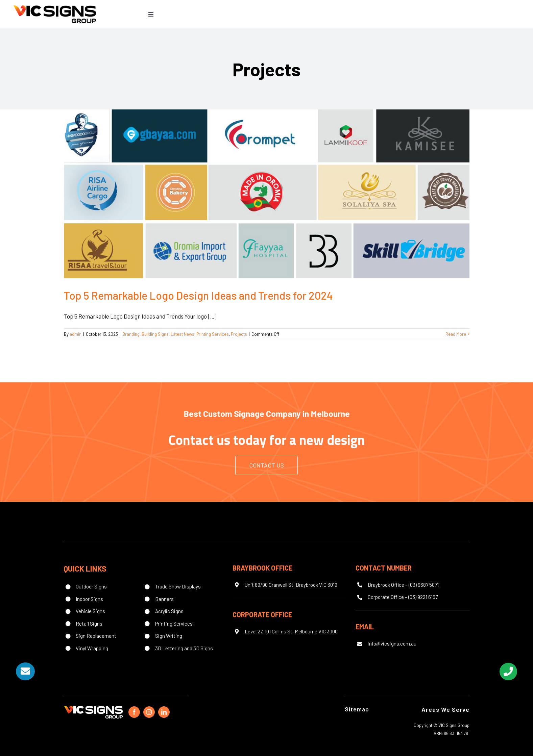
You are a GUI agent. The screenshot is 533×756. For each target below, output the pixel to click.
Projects (239, 334)
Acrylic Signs (169, 611)
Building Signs (155, 334)
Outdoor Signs (91, 586)
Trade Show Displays (178, 586)
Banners (164, 599)
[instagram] (149, 712)
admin (76, 334)
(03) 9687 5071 (424, 585)
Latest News (183, 334)
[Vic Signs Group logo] (55, 5)
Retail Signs (89, 624)
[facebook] (134, 712)
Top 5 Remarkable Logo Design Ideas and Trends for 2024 (198, 295)
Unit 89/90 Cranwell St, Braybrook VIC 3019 (291, 585)
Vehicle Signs (90, 611)
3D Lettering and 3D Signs (184, 648)
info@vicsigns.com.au (392, 644)
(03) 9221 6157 (423, 597)
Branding (131, 334)
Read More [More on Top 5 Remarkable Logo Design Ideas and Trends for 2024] (456, 334)
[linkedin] (164, 712)
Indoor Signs (89, 599)
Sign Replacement (96, 636)
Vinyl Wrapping (92, 648)
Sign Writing (169, 636)
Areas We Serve (445, 709)
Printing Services (213, 334)
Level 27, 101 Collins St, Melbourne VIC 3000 (291, 631)
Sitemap (357, 709)
